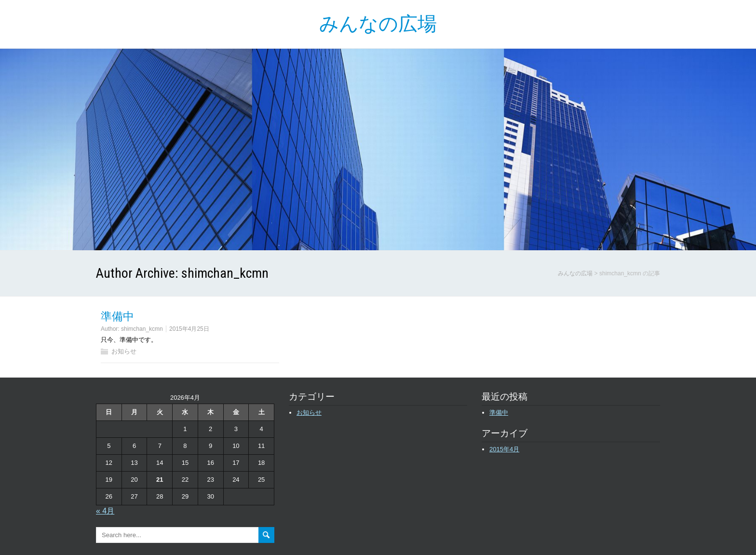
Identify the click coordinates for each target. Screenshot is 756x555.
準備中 (117, 317)
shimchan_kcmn (142, 329)
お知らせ (124, 351)
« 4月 (105, 511)
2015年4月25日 (189, 329)
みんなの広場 (378, 24)
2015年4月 (504, 449)
